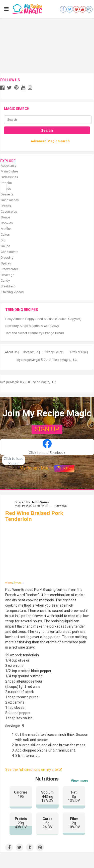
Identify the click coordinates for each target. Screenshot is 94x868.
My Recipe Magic (36, 468)
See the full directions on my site (34, 770)
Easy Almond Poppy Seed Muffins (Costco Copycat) (43, 319)
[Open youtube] (83, 9)
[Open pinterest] (76, 9)
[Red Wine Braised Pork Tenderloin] (47, 553)
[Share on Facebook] (9, 847)
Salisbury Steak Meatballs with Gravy (32, 326)
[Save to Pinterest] (40, 847)
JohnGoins (40, 502)
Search (47, 130)
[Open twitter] (70, 9)
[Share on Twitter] (19, 847)
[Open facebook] (63, 9)
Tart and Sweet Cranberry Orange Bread (34, 333)
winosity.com (14, 583)
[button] (47, 447)
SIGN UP (47, 429)
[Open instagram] (89, 9)
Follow (64, 468)
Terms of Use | (78, 352)
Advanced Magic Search (50, 141)
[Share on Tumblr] (30, 847)
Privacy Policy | (54, 352)
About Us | (12, 352)
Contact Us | (31, 352)
